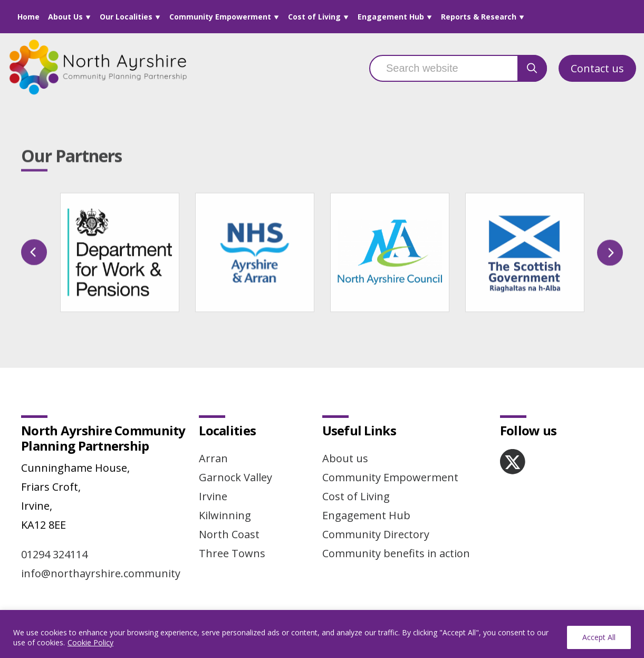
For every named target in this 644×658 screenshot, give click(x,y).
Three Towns (232, 553)
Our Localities (126, 17)
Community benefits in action (396, 553)
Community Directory (376, 534)
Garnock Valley (236, 477)
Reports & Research (479, 17)
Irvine (213, 496)
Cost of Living (314, 17)
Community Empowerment (220, 17)
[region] (322, 634)
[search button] (532, 68)
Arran (213, 458)
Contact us (597, 68)
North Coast (229, 534)
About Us (65, 17)
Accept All (599, 637)
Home (28, 17)
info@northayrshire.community (101, 573)
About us (345, 458)
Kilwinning (225, 515)
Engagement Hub (391, 17)
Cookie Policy (90, 642)
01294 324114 (54, 554)
